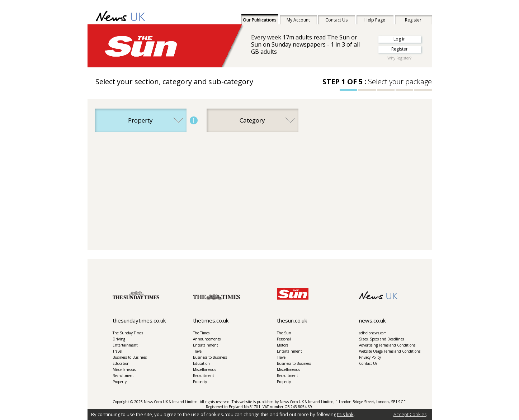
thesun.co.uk (292, 321)
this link (345, 414)
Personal (284, 339)
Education (121, 363)
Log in (400, 39)
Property (120, 382)
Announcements (207, 339)
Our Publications (260, 20)
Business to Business (130, 357)
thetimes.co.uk (211, 321)
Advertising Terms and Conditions (387, 345)
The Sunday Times (128, 333)
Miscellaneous (124, 369)
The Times (201, 333)
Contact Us (336, 20)
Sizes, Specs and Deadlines (381, 339)
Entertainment (125, 345)
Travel (117, 351)
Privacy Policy (370, 357)
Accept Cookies (410, 414)
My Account (298, 20)
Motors (282, 345)
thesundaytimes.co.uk (139, 321)
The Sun (284, 333)
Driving (119, 339)
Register (413, 20)
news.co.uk (372, 321)
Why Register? (399, 58)
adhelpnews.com (373, 333)
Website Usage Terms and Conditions (390, 351)
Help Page (375, 20)
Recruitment (123, 376)
